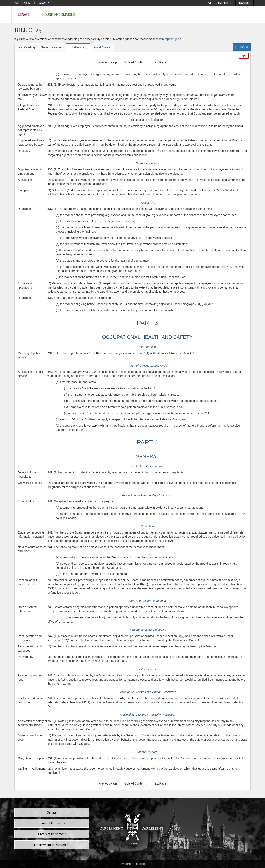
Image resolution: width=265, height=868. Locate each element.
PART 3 (147, 323)
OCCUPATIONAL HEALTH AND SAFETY (147, 337)
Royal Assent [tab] (102, 47)
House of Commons (59, 15)
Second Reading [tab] (52, 47)
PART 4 (147, 442)
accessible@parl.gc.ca (167, 39)
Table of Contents (135, 62)
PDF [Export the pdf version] (244, 56)
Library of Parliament (52, 834)
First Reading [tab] (26, 47)
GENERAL (147, 457)
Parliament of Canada (31, 3)
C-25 (35, 31)
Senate (24, 15)
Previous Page (108, 62)
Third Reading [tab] (78, 47)
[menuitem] (221, 3)
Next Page (160, 62)
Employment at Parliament (52, 845)
